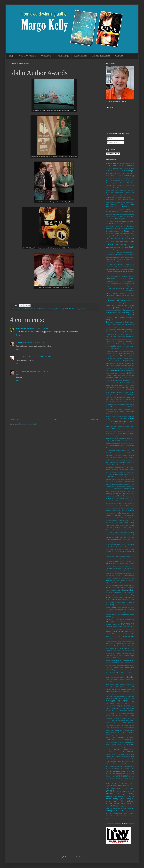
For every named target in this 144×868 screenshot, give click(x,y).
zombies (132, 816)
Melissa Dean (130, 501)
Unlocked (46, 56)
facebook (132, 344)
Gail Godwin (116, 366)
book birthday (116, 236)
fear (112, 349)
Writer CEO (119, 781)
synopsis (122, 684)
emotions (123, 337)
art (124, 197)
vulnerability (123, 759)
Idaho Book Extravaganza (47, 309)
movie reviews (126, 515)
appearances (111, 197)
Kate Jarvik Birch (125, 448)
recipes (119, 607)
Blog (11, 56)
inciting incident (115, 416)
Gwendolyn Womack (112, 383)
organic (117, 556)
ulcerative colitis (116, 745)
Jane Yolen (116, 431)
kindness (109, 460)
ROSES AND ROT (114, 619)
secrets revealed (129, 634)
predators (108, 578)
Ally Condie (115, 183)
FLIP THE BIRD (111, 358)
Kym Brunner (110, 462)
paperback (122, 561)
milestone (109, 511)
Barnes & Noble (129, 212)
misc (132, 510)
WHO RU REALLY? (113, 771)
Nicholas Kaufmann (122, 539)
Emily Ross (109, 337)
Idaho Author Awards (32, 309)
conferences (130, 291)
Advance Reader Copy (125, 176)
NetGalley (123, 537)
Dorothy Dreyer (111, 325)
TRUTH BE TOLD (111, 742)
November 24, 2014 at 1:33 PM (37, 371)
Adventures (109, 178)
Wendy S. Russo (114, 766)
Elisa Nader (110, 332)
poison (117, 573)
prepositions (131, 578)
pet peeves (127, 566)
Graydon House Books (119, 375)
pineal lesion (112, 568)
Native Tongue (110, 535)
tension (108, 692)
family (113, 346)
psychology (125, 585)
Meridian (122, 506)
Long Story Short (129, 482)
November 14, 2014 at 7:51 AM (37, 328)
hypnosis (124, 404)
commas (132, 288)
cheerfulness (120, 274)
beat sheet (120, 214)
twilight (126, 742)
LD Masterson (110, 467)
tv (123, 742)
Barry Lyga (109, 214)
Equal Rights (121, 339)
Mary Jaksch (131, 494)
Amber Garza (117, 185)
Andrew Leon (21, 371)
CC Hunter (131, 269)
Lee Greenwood (123, 470)
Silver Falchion (110, 648)
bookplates (125, 247)
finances (132, 351)
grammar (130, 373)
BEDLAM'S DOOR (129, 214)
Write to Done (120, 778)
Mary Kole (121, 496)
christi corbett (111, 279)
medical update (130, 498)
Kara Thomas (117, 445)
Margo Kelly (60, 309)
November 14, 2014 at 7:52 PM (40, 357)
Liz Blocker (115, 482)
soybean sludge (110, 660)
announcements (119, 192)
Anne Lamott (110, 192)
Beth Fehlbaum (113, 221)
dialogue (108, 320)
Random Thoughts (116, 602)
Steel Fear (109, 668)
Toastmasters (121, 737)
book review (124, 241)
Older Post (94, 420)
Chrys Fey (119, 281)
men (129, 503)
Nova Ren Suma (115, 544)
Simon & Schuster (124, 648)
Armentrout (119, 197)
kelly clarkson (122, 450)
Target (113, 687)
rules (108, 622)
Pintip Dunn (128, 568)
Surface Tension (110, 680)
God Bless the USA (129, 371)
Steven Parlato (130, 670)
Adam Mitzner (110, 176)
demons (123, 317)
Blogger (81, 857)
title (115, 737)
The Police (117, 723)
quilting (132, 595)
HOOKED (126, 395)
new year (113, 539)
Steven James (120, 670)
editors (128, 327)
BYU (110, 262)
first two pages (129, 353)
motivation (117, 515)
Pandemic (112, 561)
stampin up (124, 665)
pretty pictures (121, 580)
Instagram (131, 421)
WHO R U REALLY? (72, 309)
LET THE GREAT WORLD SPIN (116, 472)
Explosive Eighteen (122, 344)
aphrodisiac (125, 195)
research (115, 614)
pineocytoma (120, 568)
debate (114, 315)
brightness (131, 255)
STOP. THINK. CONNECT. (124, 672)
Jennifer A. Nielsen (128, 433)
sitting (120, 651)
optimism (122, 554)
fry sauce (119, 363)
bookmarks (117, 247)
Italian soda (109, 426)
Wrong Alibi (123, 806)
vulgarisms (116, 759)
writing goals (121, 794)
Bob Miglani (123, 233)
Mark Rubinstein (129, 491)
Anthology (128, 192)
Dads (122, 308)
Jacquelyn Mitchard (124, 426)
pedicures (108, 566)
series (116, 641)
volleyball (109, 759)
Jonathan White (126, 438)
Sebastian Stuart (117, 634)
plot (116, 571)
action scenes (121, 173)
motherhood (109, 515)
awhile (128, 209)
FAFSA (108, 346)
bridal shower (124, 255)
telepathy (124, 689)
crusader (125, 305)
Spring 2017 (120, 663)
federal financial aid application (123, 349)
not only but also (129, 542)
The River (117, 725)
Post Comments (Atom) (28, 424)
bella (128, 217)
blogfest (109, 231)
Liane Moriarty (130, 472)
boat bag (117, 233)
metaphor (108, 508)
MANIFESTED (118, 489)
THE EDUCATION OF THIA (119, 699)
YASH (121, 811)
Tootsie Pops (110, 740)
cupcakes (132, 305)
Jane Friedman (130, 429)
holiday (132, 392)
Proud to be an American (113, 585)
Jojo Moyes (117, 438)
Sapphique (109, 624)
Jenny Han (117, 436)
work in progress (123, 776)
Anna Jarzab (131, 190)
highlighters (120, 392)
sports (114, 663)
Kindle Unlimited (129, 458)
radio (113, 600)
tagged (127, 684)
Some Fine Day (113, 653)
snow (130, 651)
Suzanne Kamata (129, 682)
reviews (132, 614)
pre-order (132, 576)
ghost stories (124, 368)
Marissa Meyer (119, 491)
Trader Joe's (121, 740)
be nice (115, 214)
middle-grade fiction (119, 508)
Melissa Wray (118, 503)
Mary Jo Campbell (111, 496)
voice (132, 757)
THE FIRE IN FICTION (121, 706)
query (132, 592)
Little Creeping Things (118, 479)
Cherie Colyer (110, 276)
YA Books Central (126, 808)
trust (133, 740)
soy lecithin (130, 658)
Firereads (108, 353)
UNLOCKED (116, 749)
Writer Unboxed (129, 781)
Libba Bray (109, 474)
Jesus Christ (131, 436)
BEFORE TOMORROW (118, 217)
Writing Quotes (119, 799)
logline (121, 482)
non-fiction (121, 542)
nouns (108, 544)
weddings (114, 764)
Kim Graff (131, 455)
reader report (118, 605)
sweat (117, 684)
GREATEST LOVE (112, 378)
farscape (119, 346)
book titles (131, 245)
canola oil (114, 267)
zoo (107, 818)
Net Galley (115, 537)
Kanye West (109, 445)
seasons (108, 634)
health (127, 388)
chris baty (131, 276)
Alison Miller (125, 180)
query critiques (111, 595)
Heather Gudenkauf (116, 390)
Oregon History (130, 554)
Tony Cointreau (130, 737)
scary (113, 629)
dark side (114, 310)
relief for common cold (114, 612)
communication (110, 291)
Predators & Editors (119, 578)
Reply (18, 335)
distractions (126, 320)
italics (116, 426)
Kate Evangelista (115, 448)
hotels (108, 397)
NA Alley (115, 523)
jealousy (112, 433)
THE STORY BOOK (113, 730)
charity (132, 271)
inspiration (124, 421)
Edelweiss (109, 327)
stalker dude (117, 665)
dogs (107, 322)
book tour (109, 247)
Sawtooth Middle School (114, 627)
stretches (116, 677)
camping (128, 264)
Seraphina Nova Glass (128, 639)
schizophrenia (110, 631)
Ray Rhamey (110, 605)
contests (115, 293)
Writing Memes (123, 796)
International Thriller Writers (114, 424)
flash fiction (117, 356)
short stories (123, 646)
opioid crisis (115, 554)
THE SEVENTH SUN (116, 728)
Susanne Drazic (119, 682)
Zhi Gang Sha (125, 816)
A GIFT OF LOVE (117, 166)
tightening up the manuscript (121, 735)
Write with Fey (130, 778)
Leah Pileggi (125, 467)
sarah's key (116, 624)
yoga (133, 811)
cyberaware (109, 308)
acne (116, 173)
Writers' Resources (101, 56)
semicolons (118, 639)
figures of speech (121, 351)
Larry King (127, 462)
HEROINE (128, 390)
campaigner (121, 264)
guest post (114, 380)
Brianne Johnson (114, 255)
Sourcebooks (122, 658)
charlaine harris (111, 274)
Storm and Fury (112, 675)
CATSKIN (109, 269)
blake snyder (123, 229)
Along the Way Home (127, 183)
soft (133, 651)
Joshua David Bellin (118, 441)
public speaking (112, 588)
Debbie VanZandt (122, 315)
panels (117, 561)
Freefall (120, 361)
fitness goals (109, 356)
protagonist (131, 583)
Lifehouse (121, 474)
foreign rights (113, 361)
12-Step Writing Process (122, 163)
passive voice (124, 564)
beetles (108, 217)
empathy (129, 337)
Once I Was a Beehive (127, 547)
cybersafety (116, 308)
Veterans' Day (110, 757)
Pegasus (114, 566)
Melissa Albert (121, 501)
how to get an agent (112, 400)
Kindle (120, 458)
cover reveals (110, 300)
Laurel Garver (113, 465)
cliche (130, 283)
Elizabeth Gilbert (125, 334)
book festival (125, 238)
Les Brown (131, 470)
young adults (83, 309)
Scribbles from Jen (129, 631)
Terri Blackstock (116, 692)
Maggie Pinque (125, 486)
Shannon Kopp (130, 641)
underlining (121, 747)
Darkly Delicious (124, 310)
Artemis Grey (21, 328)
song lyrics (114, 656)
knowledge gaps (122, 460)
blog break (131, 229)
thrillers (131, 732)
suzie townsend (110, 684)
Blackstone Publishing (112, 229)
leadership (118, 467)
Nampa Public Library (126, 523)
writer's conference (122, 783)
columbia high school (122, 288)
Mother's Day (130, 513)
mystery (120, 520)
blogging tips (118, 231)
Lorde (108, 484)
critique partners (123, 303)
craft (118, 300)
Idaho (23, 309)
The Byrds (127, 694)
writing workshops (127, 801)
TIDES (108, 735)
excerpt (125, 341)
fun (133, 363)
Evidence (119, 341)
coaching (113, 286)
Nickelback (131, 539)
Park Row (116, 564)
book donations (115, 238)
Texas (132, 692)
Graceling (122, 373)
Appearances (80, 56)
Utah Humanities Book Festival (118, 752)
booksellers (109, 250)
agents (128, 178)
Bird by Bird (127, 224)
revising (109, 617)
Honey (121, 395)
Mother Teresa (121, 513)
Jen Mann (119, 433)
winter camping (116, 774)
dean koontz (126, 312)
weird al (132, 764)
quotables (109, 597)
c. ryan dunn (127, 262)
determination (130, 317)
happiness (115, 385)
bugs (115, 259)
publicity (123, 588)
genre (117, 368)
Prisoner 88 (118, 583)
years (125, 811)
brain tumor (125, 252)
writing (110, 791)
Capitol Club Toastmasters (126, 267)
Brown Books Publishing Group (115, 257)
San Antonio (128, 622)
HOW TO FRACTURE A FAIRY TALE (122, 397)
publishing (117, 590)
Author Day (124, 205)
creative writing (125, 300)
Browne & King (129, 257)
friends (114, 363)
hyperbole (119, 404)
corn (128, 296)
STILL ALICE (110, 672)
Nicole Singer (110, 542)
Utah (107, 752)
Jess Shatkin (124, 436)
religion (125, 612)
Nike (115, 542)
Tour (116, 740)
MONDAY (109, 513)
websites (108, 764)
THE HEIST (117, 713)
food (107, 361)
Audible (123, 202)
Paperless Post (130, 561)
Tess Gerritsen (125, 692)
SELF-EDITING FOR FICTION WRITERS (120, 636)
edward (132, 327)
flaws (133, 356)
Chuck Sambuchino (128, 281)
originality (122, 556)
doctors (132, 320)
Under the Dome (111, 747)
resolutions (121, 614)
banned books (119, 212)
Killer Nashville (122, 455)
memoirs (124, 503)
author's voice (117, 207)
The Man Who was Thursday (122, 716)
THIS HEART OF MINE (121, 733)
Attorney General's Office (113, 202)
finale (128, 351)
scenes (132, 629)
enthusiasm (114, 339)
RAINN (118, 600)
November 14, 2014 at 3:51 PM (33, 343)
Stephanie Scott (129, 668)
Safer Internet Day (119, 622)
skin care (125, 651)
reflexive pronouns (115, 609)
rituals (121, 617)
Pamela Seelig (124, 559)
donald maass (129, 322)
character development (114, 271)
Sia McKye (131, 646)
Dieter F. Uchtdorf (117, 320)
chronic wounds (110, 281)
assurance (132, 200)
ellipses (132, 334)
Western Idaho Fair (125, 766)
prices (128, 580)
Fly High (132, 358)
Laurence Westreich (123, 465)
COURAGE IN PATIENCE (126, 298)
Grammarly (109, 375)
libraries (115, 474)
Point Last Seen (129, 571)
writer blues (110, 781)
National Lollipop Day (116, 532)
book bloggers (126, 236)
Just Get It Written (129, 443)
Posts (110, 138)
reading (113, 607)
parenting (109, 564)
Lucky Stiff (117, 484)
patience (132, 564)
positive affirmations (125, 573)
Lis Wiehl (109, 477)
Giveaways (114, 370)
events (114, 341)
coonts (124, 296)
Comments (112, 142)
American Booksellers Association (117, 188)
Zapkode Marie (110, 816)
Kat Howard (128, 445)
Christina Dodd (122, 279)
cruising (119, 305)
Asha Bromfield (111, 200)
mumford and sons (115, 518)
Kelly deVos (131, 450)
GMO (121, 371)
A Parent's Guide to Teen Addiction (123, 168)
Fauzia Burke (125, 346)
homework (115, 395)
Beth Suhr (121, 221)
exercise (113, 344)
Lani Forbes (119, 462)
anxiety (119, 195)
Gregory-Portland (125, 378)
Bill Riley (120, 224)
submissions (130, 677)
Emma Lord (116, 337)
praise (127, 576)
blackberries (130, 226)
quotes (126, 597)
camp (115, 264)
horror (132, 395)
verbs (133, 754)
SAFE (111, 622)
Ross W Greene (124, 619)
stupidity (122, 677)
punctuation (109, 592)
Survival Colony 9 (120, 680)
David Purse (117, 312)
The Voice (123, 730)
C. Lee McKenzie (117, 262)
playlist (112, 571)
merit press (130, 506)
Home (55, 420)
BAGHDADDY (110, 212)
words (112, 776)
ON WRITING (115, 547)
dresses (119, 325)
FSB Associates (127, 363)
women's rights (126, 774)
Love (111, 484)
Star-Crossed (131, 665)
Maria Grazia (110, 491)
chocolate (124, 276)
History (127, 392)
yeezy (129, 811)
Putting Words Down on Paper (121, 592)
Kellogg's (115, 450)
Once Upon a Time (112, 549)
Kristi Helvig (130, 460)
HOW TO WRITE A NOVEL (125, 402)
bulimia (119, 259)
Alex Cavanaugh (115, 180)
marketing (109, 494)
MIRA (127, 511)
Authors (124, 207)
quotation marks (118, 597)
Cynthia (19, 343)
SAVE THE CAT (128, 624)
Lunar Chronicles (125, 484)
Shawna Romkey (122, 643)
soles (107, 653)
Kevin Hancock (130, 453)
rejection (123, 609)
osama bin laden (130, 556)
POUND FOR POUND (118, 576)
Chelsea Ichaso (130, 274)
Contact (119, 56)
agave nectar (122, 178)
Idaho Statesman (121, 412)
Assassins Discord (122, 200)
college (128, 286)
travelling (128, 740)
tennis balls (131, 689)
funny (108, 365)
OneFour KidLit (124, 549)
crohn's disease (111, 305)
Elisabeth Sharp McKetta (122, 332)
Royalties (132, 619)
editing (114, 327)
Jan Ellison (122, 429)
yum (120, 813)
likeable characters (129, 474)
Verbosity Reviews (124, 754)
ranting (125, 602)
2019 (130, 163)
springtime (127, 663)
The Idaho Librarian (126, 713)
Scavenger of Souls (122, 629)
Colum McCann (110, 288)
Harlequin (122, 385)
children (118, 276)
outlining (108, 559)
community (120, 291)
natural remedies (121, 535)
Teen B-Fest (127, 687)
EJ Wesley (121, 329)
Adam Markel (130, 173)
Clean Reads (124, 283)
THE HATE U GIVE (126, 711)
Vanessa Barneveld (112, 754)
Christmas (131, 279)
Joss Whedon (130, 441)
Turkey (120, 742)
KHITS (115, 455)
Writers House (116, 788)
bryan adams (109, 259)
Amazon (108, 185)
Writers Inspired (129, 788)
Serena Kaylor (110, 641)
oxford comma (116, 559)
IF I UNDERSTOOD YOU (126, 414)
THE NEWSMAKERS (118, 720)
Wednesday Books (123, 764)
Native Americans (129, 532)
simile (116, 648)
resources (127, 614)
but (123, 259)
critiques (132, 303)
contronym (131, 293)
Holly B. (108, 395)
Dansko (108, 310)
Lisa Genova (125, 477)
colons (132, 286)
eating (125, 324)
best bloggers (120, 219)
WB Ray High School (128, 761)
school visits (118, 631)
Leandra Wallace (22, 357)
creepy (132, 300)
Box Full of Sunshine (115, 252)
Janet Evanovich (125, 431)
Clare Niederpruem (115, 283)
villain (121, 757)
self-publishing (110, 639)
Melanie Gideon (111, 501)
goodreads (114, 373)
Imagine (108, 416)
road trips (126, 617)
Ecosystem (131, 325)
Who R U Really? (27, 56)
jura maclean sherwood (117, 443)
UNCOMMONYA (128, 745)
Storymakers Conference (127, 675)
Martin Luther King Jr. (120, 494)
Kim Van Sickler (111, 458)
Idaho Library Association (122, 409)
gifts (129, 368)
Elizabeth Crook (115, 334)
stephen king (111, 670)
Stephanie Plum (118, 668)
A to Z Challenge (125, 171)
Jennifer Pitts (110, 436)
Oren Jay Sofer (110, 556)
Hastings (112, 388)
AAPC (112, 173)
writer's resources (123, 786)
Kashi (123, 445)
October (123, 544)
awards (18, 309)
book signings (121, 245)
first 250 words (117, 353)
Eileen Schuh (114, 329)
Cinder (108, 283)
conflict (108, 293)
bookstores (124, 250)
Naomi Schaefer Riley (122, 525)
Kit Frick (114, 460)
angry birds (123, 190)
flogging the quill (122, 358)
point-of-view (110, 573)
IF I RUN (113, 414)
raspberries (131, 602)
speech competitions (123, 660)
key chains (109, 455)
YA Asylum (116, 808)
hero (123, 390)
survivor (128, 680)
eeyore (108, 329)
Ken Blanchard (120, 453)
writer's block (110, 783)
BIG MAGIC (113, 224)
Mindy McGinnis (118, 511)
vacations (131, 752)
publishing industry (127, 590)
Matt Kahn (128, 496)
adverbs (115, 178)
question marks (123, 595)
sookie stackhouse (124, 656)
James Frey (115, 429)
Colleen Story (121, 286)
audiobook (114, 205)
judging (108, 443)
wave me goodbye (116, 761)
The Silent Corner (129, 728)
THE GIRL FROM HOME (126, 708)
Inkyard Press (115, 419)
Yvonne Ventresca (129, 813)
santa (133, 622)
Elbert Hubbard (130, 329)
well (107, 766)
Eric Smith (128, 339)
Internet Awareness (129, 424)
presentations (110, 580)
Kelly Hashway (110, 453)
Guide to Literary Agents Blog (126, 380)
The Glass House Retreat (113, 711)
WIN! (133, 771)
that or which (118, 694)
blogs (127, 231)
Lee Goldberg (114, 470)
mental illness (114, 506)
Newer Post (14, 420)
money (114, 513)
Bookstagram (117, 250)
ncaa (129, 535)
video (117, 757)
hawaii (117, 388)
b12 (133, 209)
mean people (120, 498)
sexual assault (122, 641)
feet (133, 349)
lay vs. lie (131, 465)
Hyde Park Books (111, 404)
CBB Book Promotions (120, 269)
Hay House (122, 388)
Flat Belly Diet (125, 356)
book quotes (115, 241)
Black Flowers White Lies (119, 226)
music (115, 520)
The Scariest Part (126, 725)
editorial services (121, 327)
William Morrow (125, 771)
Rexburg (116, 617)
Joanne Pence (110, 438)
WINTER (109, 774)
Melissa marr (110, 503)
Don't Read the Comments (117, 322)
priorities (112, 583)
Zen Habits (118, 816)
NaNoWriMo (110, 525)
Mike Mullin (130, 508)
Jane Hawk (109, 431)
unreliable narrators (128, 749)
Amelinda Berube (129, 185)
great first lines (130, 375)
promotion (125, 583)
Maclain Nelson (116, 486)
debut (117, 317)
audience (128, 202)
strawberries (109, 677)
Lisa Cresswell (117, 477)
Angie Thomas (115, 190)
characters (126, 271)
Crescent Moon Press (112, 303)
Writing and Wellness (121, 791)
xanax (128, 806)
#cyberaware (110, 163)
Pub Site (132, 585)
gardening (124, 366)
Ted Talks (119, 687)
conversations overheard (114, 296)
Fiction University (111, 351)
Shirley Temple (114, 646)
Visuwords (127, 757)
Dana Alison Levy (129, 308)
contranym (123, 293)
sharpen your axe (111, 643)
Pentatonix (120, 566)
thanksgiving (109, 694)
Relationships (130, 609)
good (107, 373)
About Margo (62, 56)
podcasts (121, 571)
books (132, 247)
